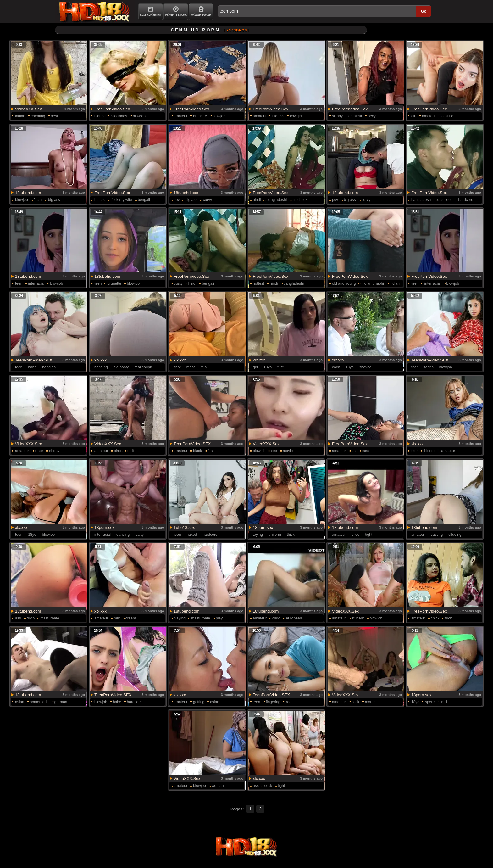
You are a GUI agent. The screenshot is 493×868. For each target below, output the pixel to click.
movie (288, 451)
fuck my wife (122, 200)
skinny (337, 116)
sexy (372, 116)
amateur (180, 116)
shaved (366, 367)
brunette (200, 116)
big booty (121, 367)
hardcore (210, 535)
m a (204, 367)
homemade (39, 702)
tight (369, 535)
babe (32, 367)
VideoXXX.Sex (28, 109)
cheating (38, 116)
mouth (370, 702)
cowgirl (296, 116)
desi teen (445, 200)
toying (258, 535)
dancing (123, 535)
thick (291, 535)
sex (274, 451)
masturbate (50, 618)
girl (414, 116)
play (219, 618)
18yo (268, 367)
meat (191, 367)
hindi (257, 200)
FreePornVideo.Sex (112, 109)
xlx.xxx (100, 360)
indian (20, 116)
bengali (144, 200)
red (289, 702)
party (139, 535)
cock (336, 367)
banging (101, 367)
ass (355, 451)
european (294, 618)
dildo (355, 535)
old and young (344, 283)
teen (19, 283)
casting (447, 116)
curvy (208, 200)
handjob (49, 367)
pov (177, 200)
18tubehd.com (28, 193)
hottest (100, 200)
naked (192, 535)
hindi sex (300, 200)
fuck (449, 618)
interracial (36, 283)
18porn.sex (104, 527)
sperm (430, 702)
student (358, 618)
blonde (100, 116)
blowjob (139, 116)
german (61, 702)
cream (131, 618)
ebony (54, 451)
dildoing (455, 535)
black (39, 451)
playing (180, 618)
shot (177, 367)
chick (435, 618)
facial (38, 200)
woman (218, 786)
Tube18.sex (184, 527)
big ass (278, 116)
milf (131, 451)
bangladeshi (277, 200)
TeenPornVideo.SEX (34, 360)
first (280, 367)
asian (20, 702)
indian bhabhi (372, 283)
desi (54, 116)
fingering (273, 702)
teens (429, 367)
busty (178, 283)
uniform (275, 535)
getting (199, 702)
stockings (119, 116)
